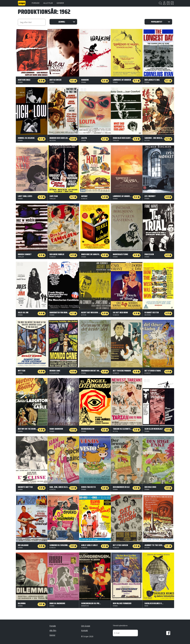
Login (164, 3)
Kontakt (85, 630)
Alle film (48, 3)
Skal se (168, 3)
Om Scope (86, 626)
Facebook (168, 633)
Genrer (60, 3)
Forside (36, 3)
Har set (172, 3)
